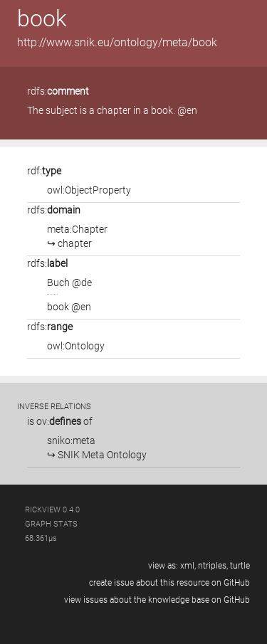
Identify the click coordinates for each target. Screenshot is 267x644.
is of (60, 421)
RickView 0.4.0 (52, 510)
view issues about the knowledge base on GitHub (157, 600)
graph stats (51, 524)
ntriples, (213, 566)
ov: (59, 421)
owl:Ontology (76, 346)
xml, (188, 566)
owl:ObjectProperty (89, 190)
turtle (240, 566)
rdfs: (58, 91)
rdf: (44, 171)
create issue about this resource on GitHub (169, 583)
